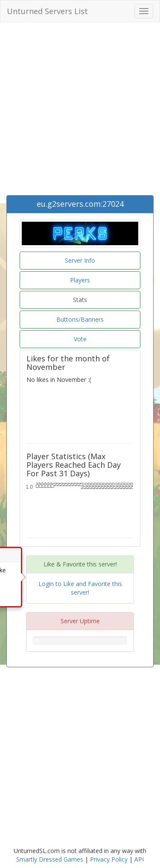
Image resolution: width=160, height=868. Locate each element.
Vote (80, 339)
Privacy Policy (109, 859)
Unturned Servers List (47, 11)
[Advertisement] (80, 111)
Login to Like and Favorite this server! (80, 588)
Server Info (80, 260)
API (139, 859)
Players (80, 280)
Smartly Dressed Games (50, 859)
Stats (80, 300)
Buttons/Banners (80, 319)
